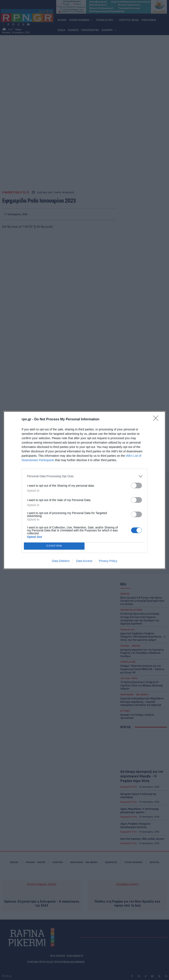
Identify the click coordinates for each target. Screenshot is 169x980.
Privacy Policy (108, 561)
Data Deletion (61, 561)
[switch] (136, 486)
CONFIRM (54, 546)
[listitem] (84, 476)
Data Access (84, 561)
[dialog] (84, 490)
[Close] (157, 420)
